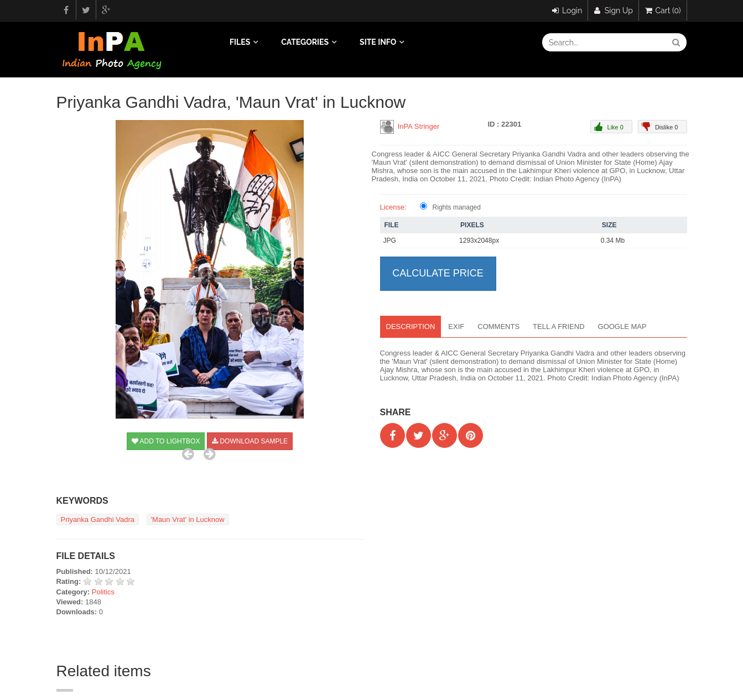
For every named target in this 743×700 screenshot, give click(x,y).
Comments (498, 327)
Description (411, 327)
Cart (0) (663, 11)
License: (393, 207)
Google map (622, 327)
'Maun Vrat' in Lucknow (188, 519)
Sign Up (614, 11)
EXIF (456, 327)
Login (567, 11)
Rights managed (457, 207)
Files (240, 42)
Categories (305, 42)
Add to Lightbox (166, 441)
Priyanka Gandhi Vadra (98, 519)
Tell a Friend (558, 327)
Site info (378, 42)
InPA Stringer (419, 126)
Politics (103, 592)
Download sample (250, 441)
